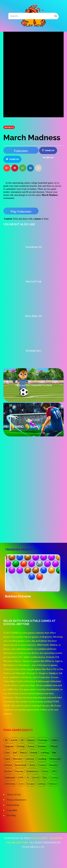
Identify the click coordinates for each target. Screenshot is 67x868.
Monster (18, 759)
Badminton (32, 771)
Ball (15, 752)
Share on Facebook (48, 152)
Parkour (53, 784)
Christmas (10, 784)
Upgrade (9, 746)
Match (23, 752)
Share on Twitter (12, 160)
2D (22, 740)
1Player (54, 746)
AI (28, 777)
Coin (21, 784)
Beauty (53, 765)
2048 (21, 777)
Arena (31, 746)
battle (14, 740)
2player (31, 740)
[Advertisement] (31, 505)
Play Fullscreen (21, 212)
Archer (8, 771)
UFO (54, 771)
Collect (55, 740)
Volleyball (10, 777)
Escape (31, 784)
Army (32, 765)
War (54, 752)
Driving (21, 746)
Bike (45, 777)
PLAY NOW (33, 25)
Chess (45, 771)
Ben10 (36, 777)
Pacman (19, 771)
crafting (45, 752)
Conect (42, 765)
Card (7, 759)
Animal (34, 752)
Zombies (42, 746)
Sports (9, 127)
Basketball (21, 765)
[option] (33, 577)
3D (6, 740)
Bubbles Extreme (18, 596)
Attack (8, 765)
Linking (42, 784)
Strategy (43, 740)
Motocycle (55, 759)
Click (7, 752)
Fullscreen (21, 151)
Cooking (42, 759)
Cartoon (30, 759)
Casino (54, 777)
